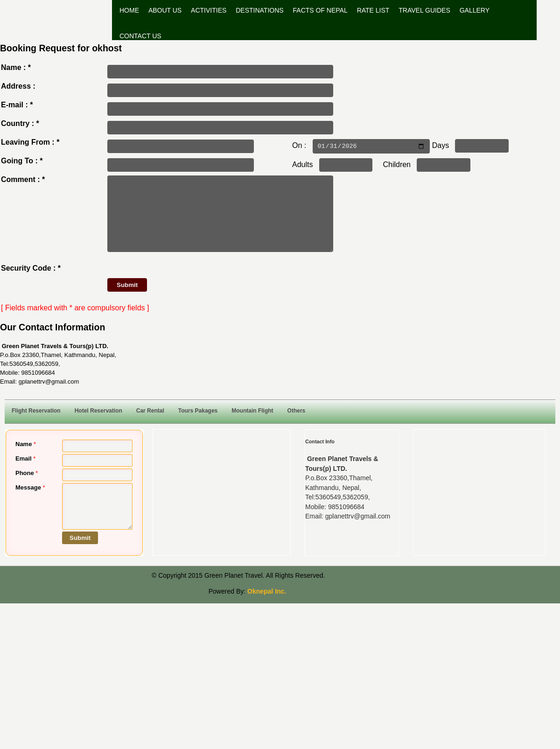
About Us (165, 10)
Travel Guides (424, 10)
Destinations (259, 10)
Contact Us (140, 36)
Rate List (373, 10)
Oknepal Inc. (267, 605)
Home (129, 10)
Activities (209, 10)
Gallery (475, 10)
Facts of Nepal (320, 10)
